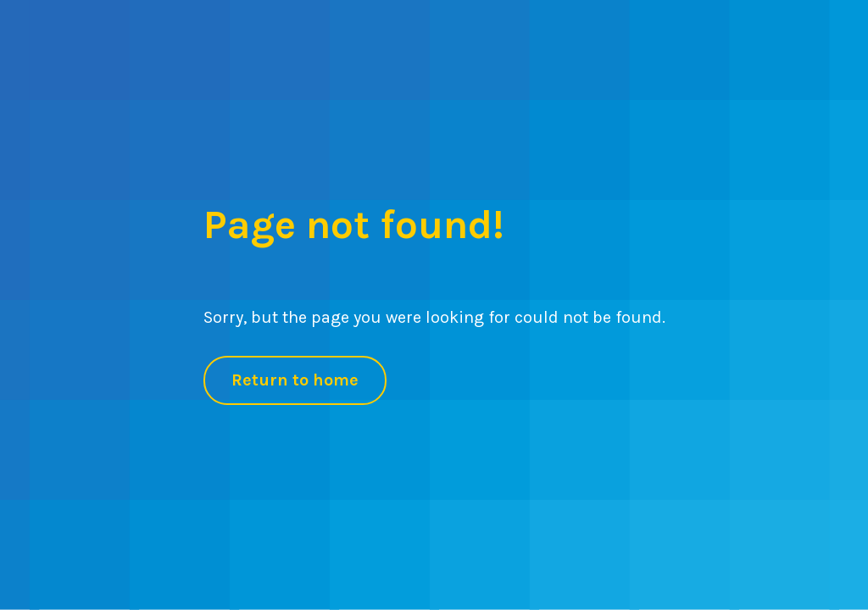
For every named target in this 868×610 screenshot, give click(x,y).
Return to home (295, 380)
